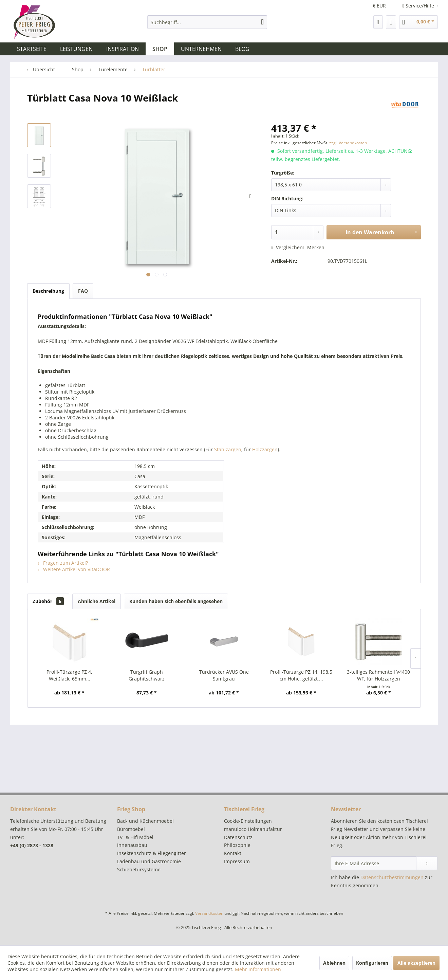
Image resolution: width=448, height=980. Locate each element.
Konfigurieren (372, 963)
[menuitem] (207, 22)
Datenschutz (238, 837)
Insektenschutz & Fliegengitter (152, 853)
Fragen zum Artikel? (63, 563)
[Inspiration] (123, 49)
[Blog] (242, 49)
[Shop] (160, 49)
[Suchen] (262, 22)
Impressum (237, 861)
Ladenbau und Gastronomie (149, 861)
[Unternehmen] (201, 49)
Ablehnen (334, 963)
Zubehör (48, 601)
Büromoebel (131, 829)
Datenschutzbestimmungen (392, 877)
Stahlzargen (228, 449)
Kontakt (233, 853)
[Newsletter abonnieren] (427, 863)
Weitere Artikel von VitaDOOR (74, 569)
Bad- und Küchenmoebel (145, 821)
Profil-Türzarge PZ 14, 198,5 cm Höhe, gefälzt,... (301, 675)
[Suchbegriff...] (207, 22)
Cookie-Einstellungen (248, 821)
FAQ (83, 291)
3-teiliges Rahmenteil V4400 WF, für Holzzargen (378, 675)
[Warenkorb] (418, 22)
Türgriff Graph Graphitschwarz (147, 675)
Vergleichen (287, 247)
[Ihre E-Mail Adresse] (374, 863)
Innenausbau (132, 845)
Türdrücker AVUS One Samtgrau (224, 675)
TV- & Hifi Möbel (135, 837)
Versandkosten (209, 913)
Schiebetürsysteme (139, 869)
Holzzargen (265, 449)
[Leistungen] (76, 49)
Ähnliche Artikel (97, 601)
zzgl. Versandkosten (348, 143)
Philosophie (237, 845)
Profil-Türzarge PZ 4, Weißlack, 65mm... (69, 675)
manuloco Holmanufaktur (253, 829)
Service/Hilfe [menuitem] (419, 6)
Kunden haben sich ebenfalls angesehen (176, 601)
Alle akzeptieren (416, 963)
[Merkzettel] (378, 22)
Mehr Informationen (258, 969)
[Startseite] (32, 49)
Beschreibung (48, 291)
